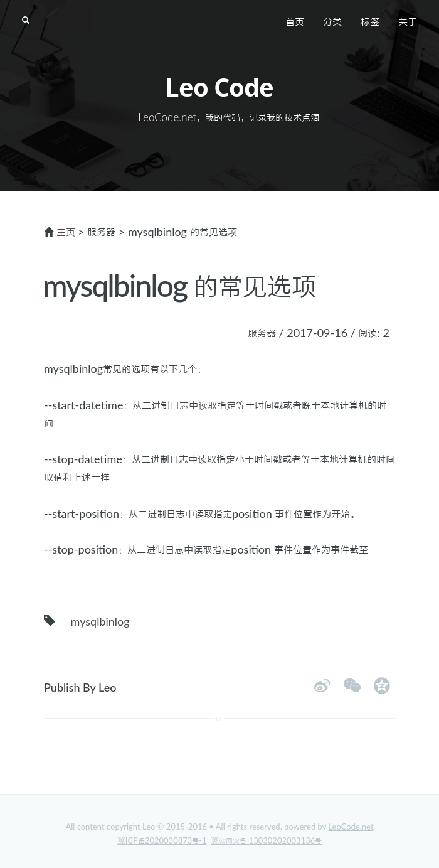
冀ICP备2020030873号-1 (162, 840)
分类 (332, 21)
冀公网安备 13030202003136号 (266, 840)
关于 (408, 21)
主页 (66, 232)
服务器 (262, 333)
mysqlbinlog (100, 621)
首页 (295, 21)
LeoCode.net (351, 827)
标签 (370, 21)
